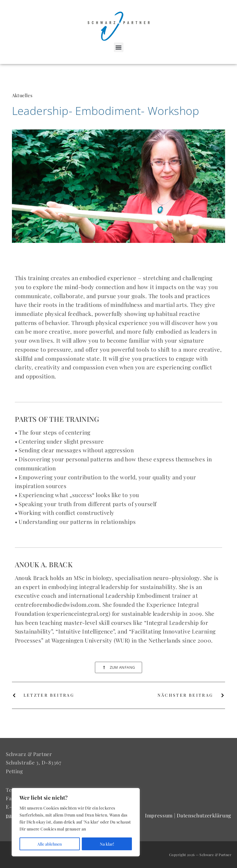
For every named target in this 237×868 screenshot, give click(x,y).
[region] (76, 822)
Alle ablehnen (49, 844)
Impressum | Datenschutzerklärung (188, 815)
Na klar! (107, 844)
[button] (119, 47)
